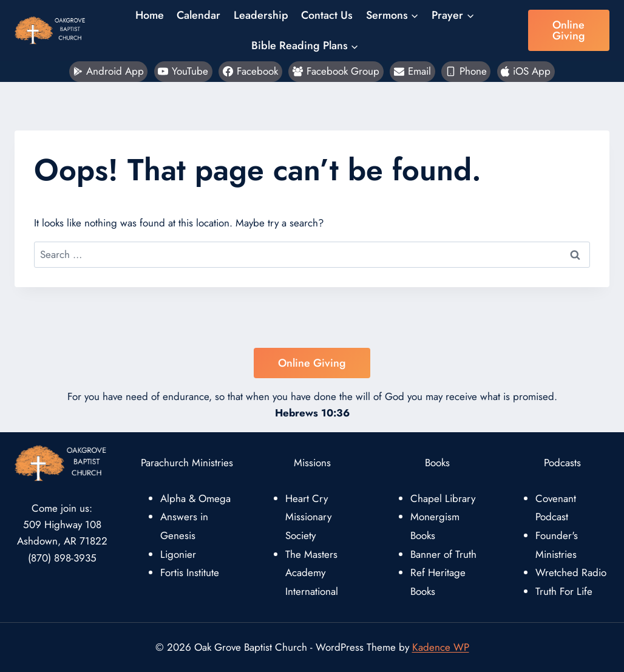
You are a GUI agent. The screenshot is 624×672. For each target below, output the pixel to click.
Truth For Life (564, 591)
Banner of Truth (443, 554)
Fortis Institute (190, 572)
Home (150, 15)
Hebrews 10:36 (312, 413)
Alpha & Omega (195, 498)
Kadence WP (441, 647)
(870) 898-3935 (62, 558)
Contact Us (327, 15)
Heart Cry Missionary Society (308, 517)
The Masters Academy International (312, 573)
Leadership (261, 15)
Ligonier (178, 554)
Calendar (198, 15)
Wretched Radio (571, 572)
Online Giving (569, 30)
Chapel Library (443, 498)
